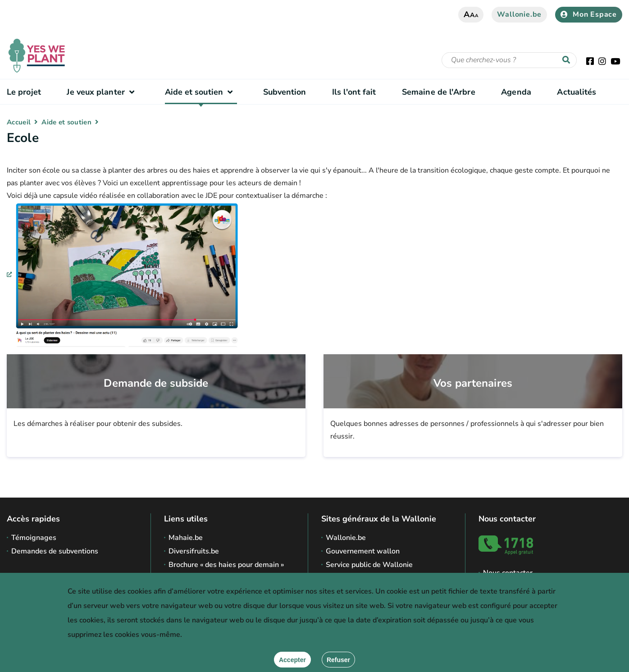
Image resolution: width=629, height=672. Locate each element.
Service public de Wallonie (369, 565)
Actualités (577, 92)
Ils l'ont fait (354, 92)
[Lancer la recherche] (568, 60)
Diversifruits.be (194, 551)
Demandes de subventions (55, 551)
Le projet (24, 92)
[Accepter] (292, 660)
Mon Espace (589, 14)
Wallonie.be (519, 14)
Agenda (516, 92)
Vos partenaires (473, 383)
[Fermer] (338, 660)
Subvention (285, 92)
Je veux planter (103, 92)
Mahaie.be (186, 538)
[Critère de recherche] (509, 60)
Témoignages (34, 538)
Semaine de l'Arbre (439, 92)
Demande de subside (156, 383)
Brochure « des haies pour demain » (226, 565)
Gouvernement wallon (363, 551)
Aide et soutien (201, 92)
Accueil (19, 122)
